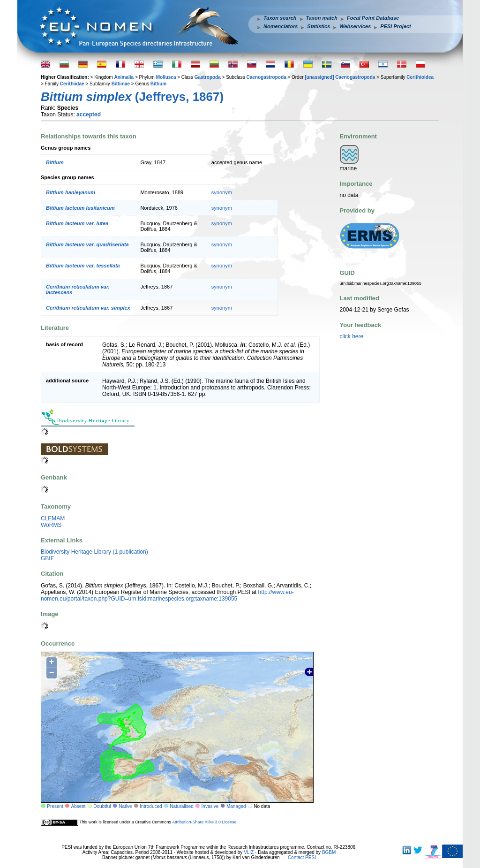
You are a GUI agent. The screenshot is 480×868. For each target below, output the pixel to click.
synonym (222, 192)
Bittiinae (121, 84)
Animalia (124, 77)
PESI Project (395, 26)
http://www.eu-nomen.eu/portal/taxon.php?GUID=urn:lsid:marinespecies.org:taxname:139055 (167, 595)
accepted (89, 114)
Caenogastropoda (266, 77)
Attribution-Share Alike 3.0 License (204, 822)
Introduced (151, 806)
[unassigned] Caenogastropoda (340, 77)
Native (125, 806)
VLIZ (249, 852)
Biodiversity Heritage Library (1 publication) (94, 552)
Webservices (355, 26)
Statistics (319, 26)
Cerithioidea (420, 77)
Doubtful (102, 806)
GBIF (47, 558)
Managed (236, 806)
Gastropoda (208, 77)
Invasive (210, 806)
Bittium (158, 84)
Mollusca (166, 77)
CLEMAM (53, 518)
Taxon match (322, 18)
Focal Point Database (373, 18)
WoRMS (51, 525)
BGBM (329, 852)
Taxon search (280, 18)
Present (55, 806)
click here (352, 336)
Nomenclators (281, 26)
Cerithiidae (72, 84)
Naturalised (182, 806)
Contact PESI (302, 857)
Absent (79, 806)
